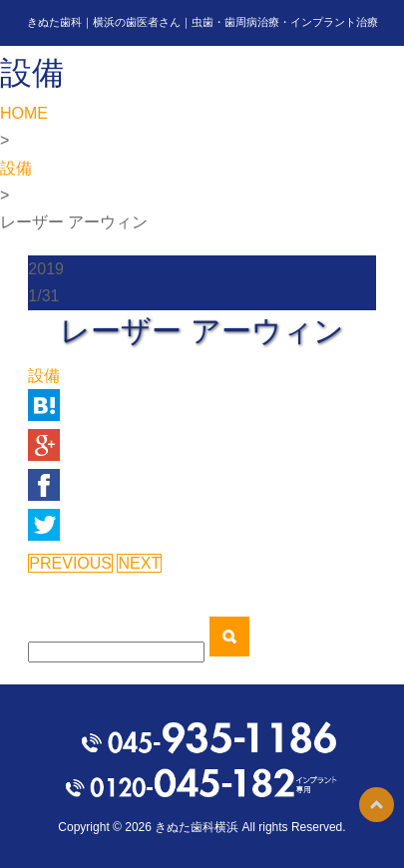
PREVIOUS (70, 563)
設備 (16, 168)
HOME (24, 113)
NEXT (139, 563)
